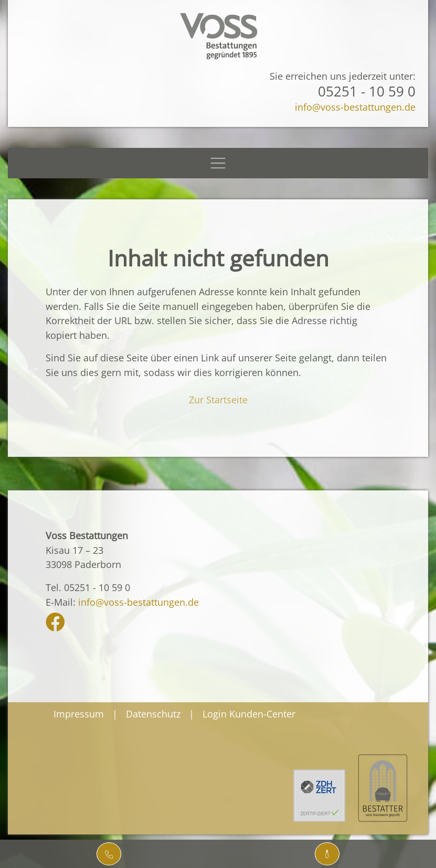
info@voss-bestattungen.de (355, 107)
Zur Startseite (218, 399)
